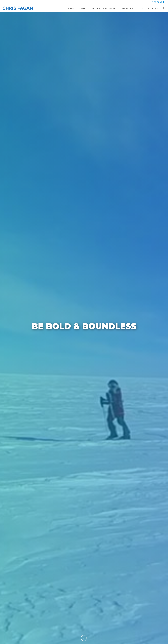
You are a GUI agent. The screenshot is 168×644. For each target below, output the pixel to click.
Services (94, 8)
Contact (154, 8)
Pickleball (129, 8)
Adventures (111, 8)
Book (82, 8)
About (72, 8)
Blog (142, 8)
